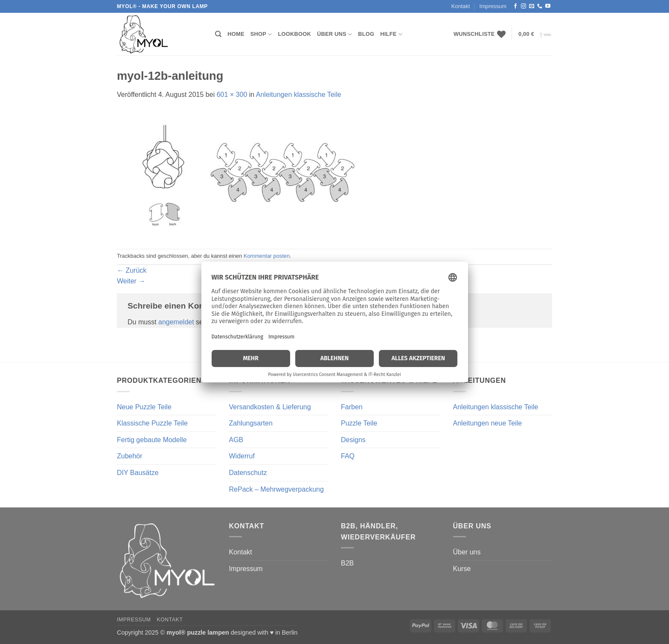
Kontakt (461, 6)
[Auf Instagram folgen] (524, 6)
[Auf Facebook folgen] (515, 6)
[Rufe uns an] (540, 6)
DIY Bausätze (138, 473)
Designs (353, 440)
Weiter (131, 281)
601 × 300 (232, 95)
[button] (535, 34)
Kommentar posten (267, 256)
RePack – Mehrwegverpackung (276, 489)
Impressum (493, 6)
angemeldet (176, 322)
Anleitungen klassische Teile (299, 95)
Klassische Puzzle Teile (152, 423)
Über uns (334, 34)
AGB (236, 440)
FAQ (348, 456)
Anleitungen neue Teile (488, 423)
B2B (347, 563)
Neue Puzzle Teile (144, 407)
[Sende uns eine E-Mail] (532, 6)
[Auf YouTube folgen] (548, 6)
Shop (261, 34)
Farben (352, 407)
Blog (366, 34)
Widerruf (242, 456)
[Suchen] (218, 34)
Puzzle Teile (359, 423)
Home (236, 34)
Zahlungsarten (251, 423)
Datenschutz (248, 473)
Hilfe (391, 34)
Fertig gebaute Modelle (152, 440)
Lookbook (295, 34)
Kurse (462, 569)
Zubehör (130, 456)
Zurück (132, 270)
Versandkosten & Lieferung (270, 407)
